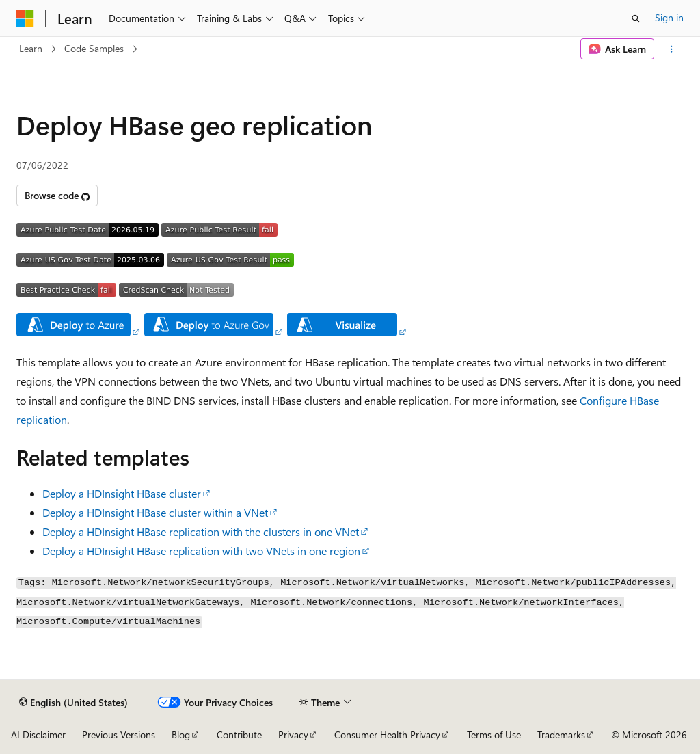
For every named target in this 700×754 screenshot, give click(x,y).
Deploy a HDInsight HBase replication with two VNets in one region (201, 551)
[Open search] (636, 18)
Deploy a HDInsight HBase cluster (122, 493)
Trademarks (561, 735)
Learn (31, 48)
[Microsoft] (25, 18)
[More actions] (672, 49)
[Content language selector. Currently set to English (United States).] (73, 702)
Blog (181, 735)
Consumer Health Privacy (387, 735)
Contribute (239, 735)
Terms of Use (494, 735)
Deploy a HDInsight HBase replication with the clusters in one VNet (201, 531)
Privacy (293, 735)
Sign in (669, 17)
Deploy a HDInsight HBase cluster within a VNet (155, 512)
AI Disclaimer (38, 735)
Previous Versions (119, 735)
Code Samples (94, 48)
